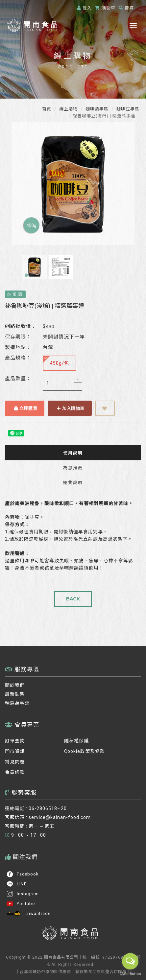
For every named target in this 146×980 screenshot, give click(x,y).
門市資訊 (15, 751)
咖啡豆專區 (127, 109)
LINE (16, 884)
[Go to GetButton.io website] (130, 974)
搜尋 (126, 8)
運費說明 (73, 482)
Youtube (21, 904)
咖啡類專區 (96, 109)
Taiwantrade (28, 914)
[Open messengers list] (130, 961)
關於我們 (15, 685)
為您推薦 (73, 468)
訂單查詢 (15, 741)
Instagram (23, 894)
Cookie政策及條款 (85, 751)
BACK (73, 599)
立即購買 (26, 408)
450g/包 (56, 361)
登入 (84, 8)
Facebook (23, 874)
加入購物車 (71, 408)
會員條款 (15, 772)
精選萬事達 (17, 703)
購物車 (105, 8)
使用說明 (73, 453)
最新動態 (15, 694)
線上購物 (68, 109)
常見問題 (15, 762)
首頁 (47, 109)
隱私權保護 (76, 741)
